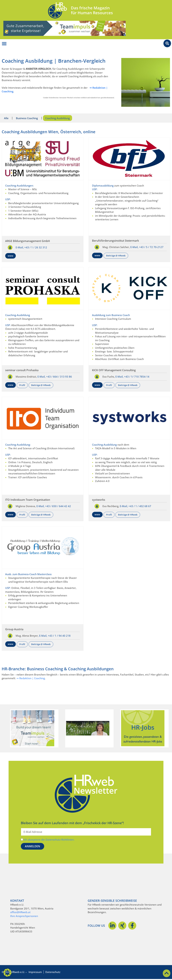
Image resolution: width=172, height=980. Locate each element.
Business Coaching (28, 118)
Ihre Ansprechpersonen (24, 917)
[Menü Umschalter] (4, 44)
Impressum (35, 973)
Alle (7, 118)
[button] (7, 973)
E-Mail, (20, 248)
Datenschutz (53, 973)
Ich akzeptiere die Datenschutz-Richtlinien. (49, 840)
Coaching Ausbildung (59, 118)
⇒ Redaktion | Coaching (31, 679)
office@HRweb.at (20, 913)
